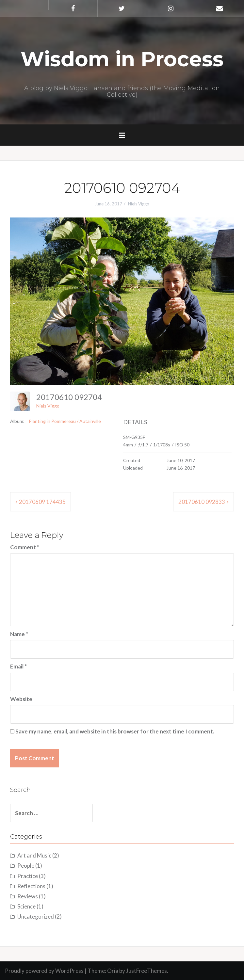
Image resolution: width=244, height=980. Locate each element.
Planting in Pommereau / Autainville (65, 421)
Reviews (28, 896)
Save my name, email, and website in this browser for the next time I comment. (115, 731)
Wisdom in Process (122, 59)
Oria (113, 971)
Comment (25, 547)
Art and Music (34, 855)
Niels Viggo (139, 204)
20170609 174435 (42, 502)
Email (18, 666)
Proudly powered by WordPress (44, 971)
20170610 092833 (202, 502)
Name (19, 634)
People (26, 866)
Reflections (31, 886)
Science (26, 906)
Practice (28, 876)
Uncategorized (36, 916)
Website (21, 699)
